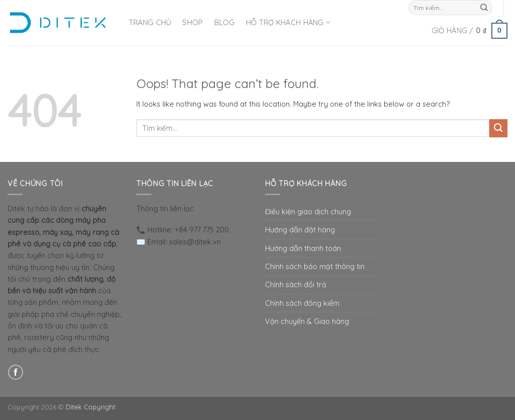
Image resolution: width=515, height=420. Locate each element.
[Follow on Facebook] (16, 372)
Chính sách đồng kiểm (302, 303)
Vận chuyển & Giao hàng (307, 321)
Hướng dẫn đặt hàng (300, 230)
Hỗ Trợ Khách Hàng (288, 23)
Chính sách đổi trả (296, 284)
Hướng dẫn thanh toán (303, 248)
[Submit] (484, 8)
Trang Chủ (150, 22)
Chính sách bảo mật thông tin (315, 266)
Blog (225, 22)
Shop (192, 22)
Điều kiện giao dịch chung (308, 212)
